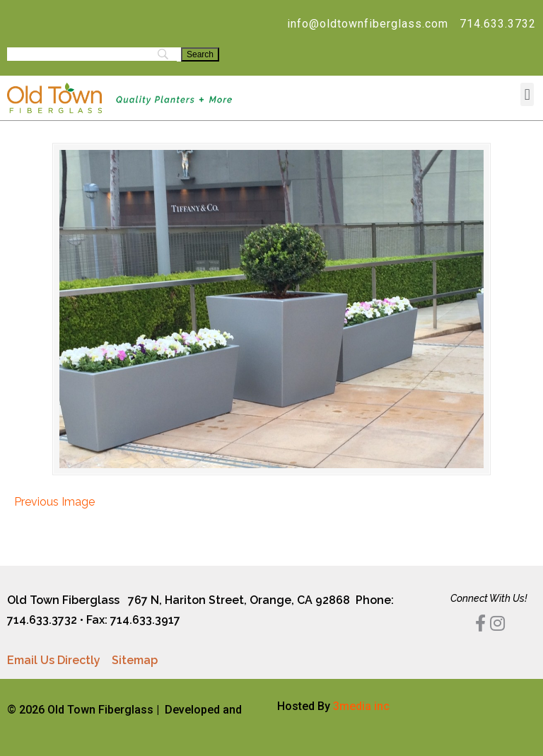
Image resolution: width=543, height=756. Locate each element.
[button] (527, 94)
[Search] (200, 54)
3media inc (361, 706)
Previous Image (54, 502)
